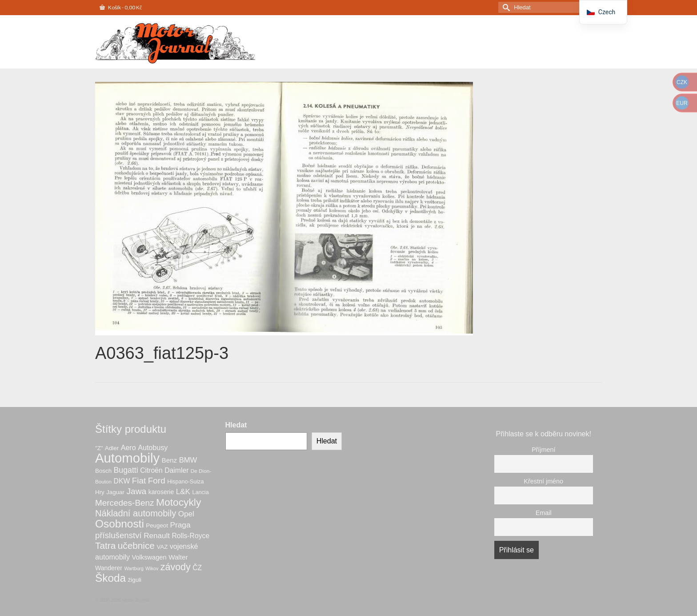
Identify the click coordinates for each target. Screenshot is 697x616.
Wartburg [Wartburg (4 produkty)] (134, 568)
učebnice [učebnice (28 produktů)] (136, 546)
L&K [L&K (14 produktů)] (183, 492)
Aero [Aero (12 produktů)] (128, 447)
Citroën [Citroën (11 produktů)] (151, 470)
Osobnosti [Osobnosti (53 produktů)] (120, 524)
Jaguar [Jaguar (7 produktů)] (115, 492)
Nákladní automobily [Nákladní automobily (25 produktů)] (136, 513)
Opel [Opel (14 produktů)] (186, 514)
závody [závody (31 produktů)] (176, 567)
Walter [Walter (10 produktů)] (178, 557)
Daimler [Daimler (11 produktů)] (176, 470)
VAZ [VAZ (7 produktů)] (162, 547)
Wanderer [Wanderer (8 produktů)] (109, 568)
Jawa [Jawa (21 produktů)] (136, 491)
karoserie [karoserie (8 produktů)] (161, 492)
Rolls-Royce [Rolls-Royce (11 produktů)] (190, 536)
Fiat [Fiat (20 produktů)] (139, 481)
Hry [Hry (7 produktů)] (100, 492)
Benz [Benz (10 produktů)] (170, 460)
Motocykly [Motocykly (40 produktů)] (178, 502)
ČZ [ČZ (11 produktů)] (197, 568)
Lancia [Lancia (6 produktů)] (200, 492)
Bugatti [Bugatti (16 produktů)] (126, 470)
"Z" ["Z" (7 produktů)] (99, 448)
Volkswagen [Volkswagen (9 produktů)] (149, 557)
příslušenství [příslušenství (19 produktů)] (118, 535)
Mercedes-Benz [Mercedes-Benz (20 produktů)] (125, 503)
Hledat (236, 425)
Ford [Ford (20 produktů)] (157, 481)
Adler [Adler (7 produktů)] (112, 448)
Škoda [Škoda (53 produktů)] (110, 578)
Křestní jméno (543, 481)
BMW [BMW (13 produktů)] (188, 460)
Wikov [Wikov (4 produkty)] (152, 568)
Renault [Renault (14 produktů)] (157, 536)
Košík (121, 7)
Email (544, 513)
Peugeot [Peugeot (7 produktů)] (157, 525)
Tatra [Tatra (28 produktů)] (105, 546)
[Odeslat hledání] (505, 7)
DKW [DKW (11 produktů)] (122, 481)
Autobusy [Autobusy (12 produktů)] (153, 447)
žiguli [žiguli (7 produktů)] (135, 580)
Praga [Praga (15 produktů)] (180, 525)
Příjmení (544, 450)
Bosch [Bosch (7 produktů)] (103, 471)
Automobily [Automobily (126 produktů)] (127, 458)
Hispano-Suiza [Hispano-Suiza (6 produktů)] (185, 482)
